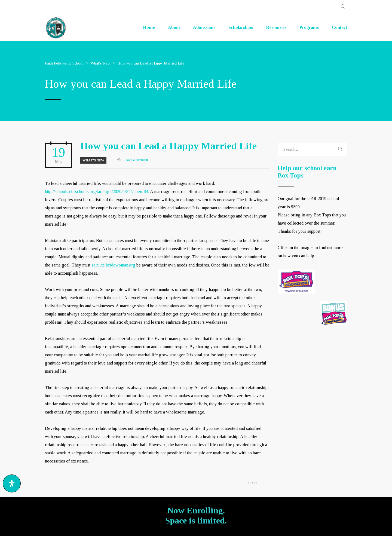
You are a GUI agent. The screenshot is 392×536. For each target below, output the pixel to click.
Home (149, 27)
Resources (276, 27)
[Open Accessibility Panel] (12, 483)
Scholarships (241, 27)
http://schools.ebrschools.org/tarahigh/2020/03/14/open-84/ (97, 192)
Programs (309, 27)
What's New (93, 160)
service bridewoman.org (113, 265)
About (174, 27)
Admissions (204, 27)
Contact (339, 27)
